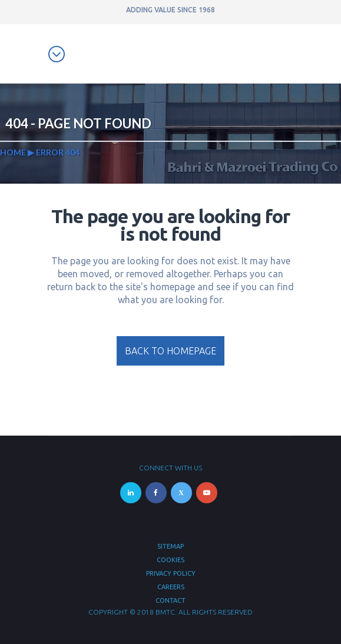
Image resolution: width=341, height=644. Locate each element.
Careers (171, 587)
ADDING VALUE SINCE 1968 (170, 10)
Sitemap (170, 546)
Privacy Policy (171, 573)
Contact (170, 600)
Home (13, 152)
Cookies (170, 560)
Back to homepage (170, 351)
